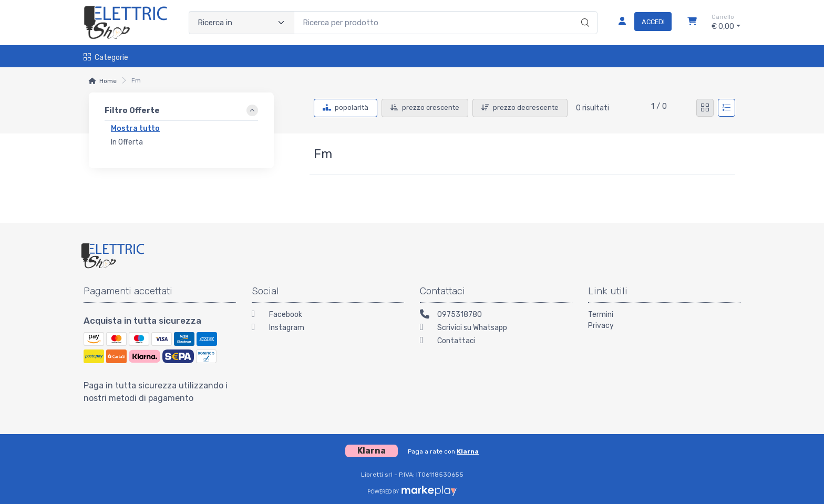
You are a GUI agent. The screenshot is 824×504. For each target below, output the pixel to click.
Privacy (601, 326)
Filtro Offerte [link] (132, 110)
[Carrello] (692, 23)
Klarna (468, 451)
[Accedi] (641, 23)
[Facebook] (328, 316)
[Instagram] (328, 329)
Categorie (106, 58)
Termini (601, 315)
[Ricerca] (584, 12)
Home (108, 81)
